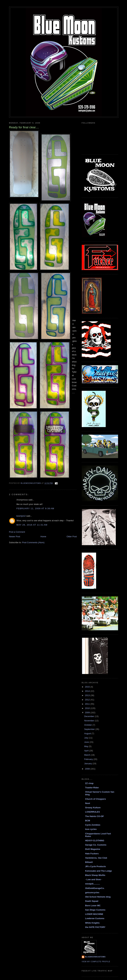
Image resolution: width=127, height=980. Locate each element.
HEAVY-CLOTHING (95, 841)
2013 (88, 695)
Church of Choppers (96, 799)
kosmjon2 (21, 516)
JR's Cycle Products (96, 866)
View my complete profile (96, 962)
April (87, 751)
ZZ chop (89, 783)
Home (43, 537)
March (88, 755)
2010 (88, 708)
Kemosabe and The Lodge (99, 871)
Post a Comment (17, 532)
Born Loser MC (93, 906)
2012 (88, 700)
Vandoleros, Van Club (96, 858)
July (86, 738)
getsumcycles (92, 892)
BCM (88, 821)
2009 (88, 713)
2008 (88, 769)
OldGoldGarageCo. (95, 888)
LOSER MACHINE (94, 914)
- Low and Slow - (94, 879)
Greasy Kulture (93, 808)
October (88, 725)
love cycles (91, 829)
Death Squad (92, 901)
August (88, 733)
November (90, 721)
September (90, 729)
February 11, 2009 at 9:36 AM (35, 508)
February (89, 759)
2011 (88, 704)
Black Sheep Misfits (95, 875)
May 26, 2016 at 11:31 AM (32, 525)
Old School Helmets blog (98, 897)
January (88, 763)
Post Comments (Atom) (33, 542)
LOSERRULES (93, 812)
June (87, 742)
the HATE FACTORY (95, 927)
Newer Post (15, 537)
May (87, 746)
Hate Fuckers (92, 854)
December (90, 716)
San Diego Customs (95, 910)
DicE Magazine (93, 849)
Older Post (72, 537)
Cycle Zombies (93, 825)
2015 (88, 687)
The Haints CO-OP (95, 816)
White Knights (92, 923)
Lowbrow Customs (95, 918)
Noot (88, 803)
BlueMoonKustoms (95, 957)
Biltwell (89, 862)
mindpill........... (93, 884)
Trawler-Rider (92, 788)
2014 (88, 691)
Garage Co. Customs (96, 845)
